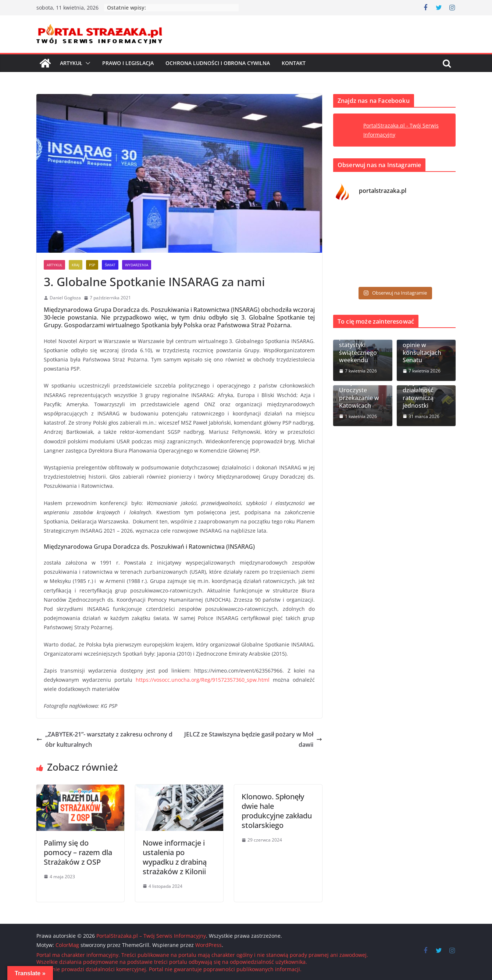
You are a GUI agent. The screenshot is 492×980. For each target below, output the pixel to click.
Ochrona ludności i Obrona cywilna (218, 63)
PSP (92, 265)
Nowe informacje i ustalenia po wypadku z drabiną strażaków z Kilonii (175, 857)
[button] (86, 63)
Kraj (76, 265)
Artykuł (71, 63)
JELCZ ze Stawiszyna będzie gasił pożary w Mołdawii (253, 740)
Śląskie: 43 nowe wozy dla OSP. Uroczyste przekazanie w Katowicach (362, 390)
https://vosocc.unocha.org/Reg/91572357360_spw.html (203, 680)
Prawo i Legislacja (128, 63)
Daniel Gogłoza (65, 298)
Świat (110, 265)
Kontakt (294, 63)
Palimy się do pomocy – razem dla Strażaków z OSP (78, 852)
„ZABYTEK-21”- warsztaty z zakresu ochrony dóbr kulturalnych (104, 740)
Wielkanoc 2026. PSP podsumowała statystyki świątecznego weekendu (361, 341)
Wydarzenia (137, 265)
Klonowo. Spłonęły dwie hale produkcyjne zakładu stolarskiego (277, 811)
